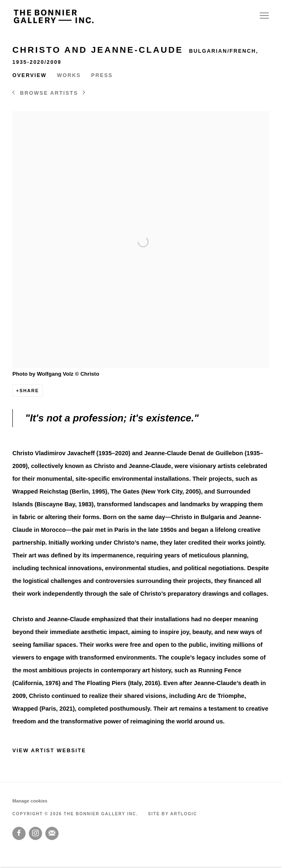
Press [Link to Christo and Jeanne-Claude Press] (102, 75)
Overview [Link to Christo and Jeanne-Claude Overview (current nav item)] (29, 75)
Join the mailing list (52, 833)
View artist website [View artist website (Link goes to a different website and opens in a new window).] (49, 751)
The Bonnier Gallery (54, 16)
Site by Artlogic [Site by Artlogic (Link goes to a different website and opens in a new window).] (173, 814)
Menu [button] (263, 16)
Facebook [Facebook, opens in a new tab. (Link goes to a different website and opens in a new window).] (19, 833)
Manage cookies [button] (30, 801)
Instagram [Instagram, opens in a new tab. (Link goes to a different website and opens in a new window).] (35, 833)
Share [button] (29, 391)
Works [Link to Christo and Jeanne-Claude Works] (69, 75)
